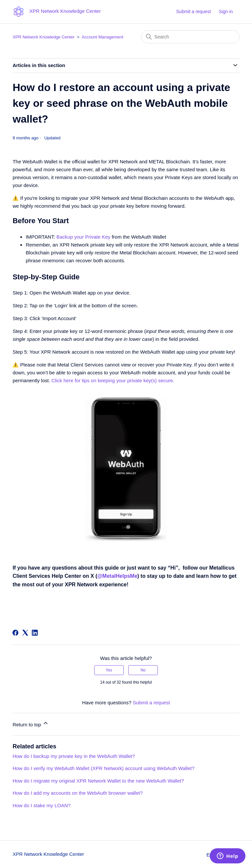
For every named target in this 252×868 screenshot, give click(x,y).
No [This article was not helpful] (143, 670)
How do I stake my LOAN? (42, 805)
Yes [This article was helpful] (109, 670)
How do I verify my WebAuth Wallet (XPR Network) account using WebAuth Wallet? (103, 768)
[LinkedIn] (35, 633)
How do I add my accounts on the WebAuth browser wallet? (78, 793)
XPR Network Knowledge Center (43, 37)
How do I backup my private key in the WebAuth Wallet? (74, 756)
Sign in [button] (226, 12)
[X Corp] (25, 633)
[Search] (190, 37)
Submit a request (194, 12)
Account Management (102, 37)
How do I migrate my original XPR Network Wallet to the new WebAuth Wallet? (98, 781)
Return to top (31, 724)
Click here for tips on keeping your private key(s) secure (112, 380)
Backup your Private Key (83, 237)
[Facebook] (15, 633)
